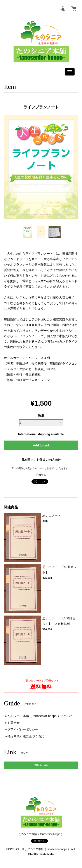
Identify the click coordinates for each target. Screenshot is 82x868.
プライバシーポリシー (23, 729)
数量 (41, 415)
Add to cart (41, 445)
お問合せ (14, 723)
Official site (41, 765)
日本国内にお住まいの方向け (41, 460)
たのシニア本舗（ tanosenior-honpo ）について (40, 716)
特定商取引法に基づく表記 (26, 736)
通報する (41, 475)
